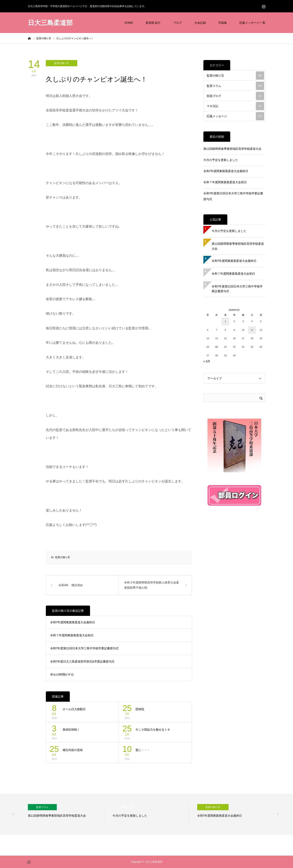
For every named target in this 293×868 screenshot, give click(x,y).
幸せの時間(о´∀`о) (62, 674)
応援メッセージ (235, 116)
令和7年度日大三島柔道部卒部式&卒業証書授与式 (82, 661)
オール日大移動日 (74, 709)
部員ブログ (235, 96)
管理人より (127, 807)
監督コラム (235, 86)
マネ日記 (235, 106)
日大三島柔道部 (50, 23)
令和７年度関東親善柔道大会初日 (72, 635)
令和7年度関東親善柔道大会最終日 (73, 622)
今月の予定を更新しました (221, 160)
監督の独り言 (62, 63)
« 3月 (207, 361)
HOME (129, 23)
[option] (66, 814)
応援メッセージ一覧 (252, 23)
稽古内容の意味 (73, 750)
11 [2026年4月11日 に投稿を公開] (252, 330)
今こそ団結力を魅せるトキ (153, 730)
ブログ (178, 23)
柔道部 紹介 (153, 23)
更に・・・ (143, 750)
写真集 (223, 23)
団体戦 (140, 709)
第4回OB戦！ (71, 730)
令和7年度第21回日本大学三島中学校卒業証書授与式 (84, 648)
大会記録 (200, 23)
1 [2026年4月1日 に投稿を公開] (225, 321)
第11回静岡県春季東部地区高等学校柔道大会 (233, 149)
